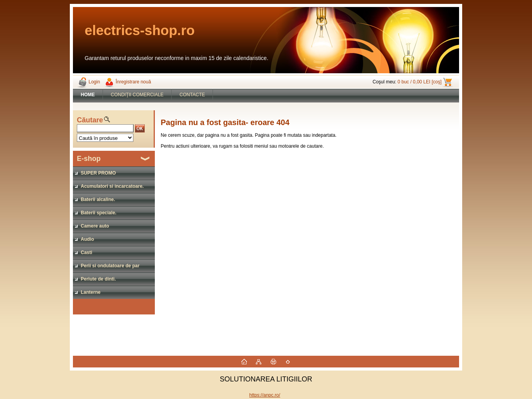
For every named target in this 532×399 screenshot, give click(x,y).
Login (94, 82)
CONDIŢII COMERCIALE (137, 95)
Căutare (90, 120)
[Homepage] (88, 95)
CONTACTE (192, 95)
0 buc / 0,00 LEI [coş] (419, 82)
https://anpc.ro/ (265, 395)
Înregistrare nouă (133, 82)
